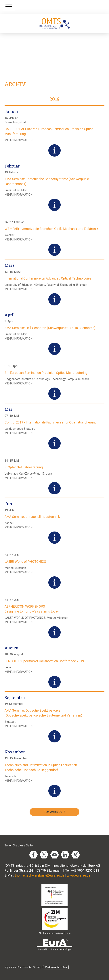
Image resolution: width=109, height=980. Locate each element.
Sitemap (37, 967)
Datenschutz (25, 967)
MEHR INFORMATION (19, 140)
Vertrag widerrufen (56, 967)
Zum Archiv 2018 (55, 812)
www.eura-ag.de (79, 875)
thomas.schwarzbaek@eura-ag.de (40, 875)
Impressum (10, 967)
